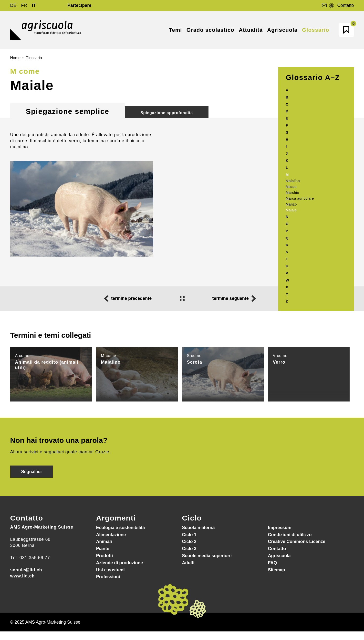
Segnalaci (31, 472)
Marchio (293, 193)
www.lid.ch (23, 576)
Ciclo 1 (189, 535)
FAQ (273, 563)
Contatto (345, 5)
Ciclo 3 (189, 549)
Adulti (188, 563)
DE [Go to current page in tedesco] (13, 5)
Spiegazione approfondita (167, 113)
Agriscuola (279, 556)
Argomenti (116, 518)
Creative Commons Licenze (297, 542)
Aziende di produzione (120, 563)
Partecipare (79, 5)
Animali (104, 542)
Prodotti (105, 556)
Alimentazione (111, 535)
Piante (103, 549)
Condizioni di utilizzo (290, 535)
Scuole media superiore (207, 556)
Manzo (291, 204)
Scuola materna (198, 528)
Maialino (293, 181)
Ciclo (192, 518)
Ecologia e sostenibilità (121, 528)
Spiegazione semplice (68, 111)
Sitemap (277, 570)
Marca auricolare (300, 198)
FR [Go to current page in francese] (24, 5)
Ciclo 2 (189, 542)
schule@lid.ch (26, 570)
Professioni (108, 577)
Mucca (291, 187)
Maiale (291, 210)
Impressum (280, 528)
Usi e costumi (110, 570)
